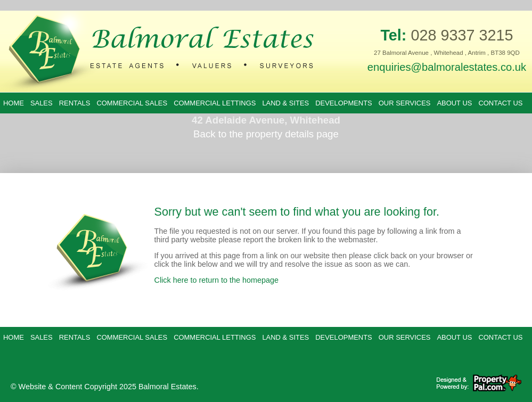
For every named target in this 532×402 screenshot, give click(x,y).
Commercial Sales (132, 103)
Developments (344, 103)
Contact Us (500, 103)
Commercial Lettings (215, 103)
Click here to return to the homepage (217, 280)
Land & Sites (285, 103)
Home (14, 103)
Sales (42, 103)
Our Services (405, 103)
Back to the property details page (266, 134)
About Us (454, 103)
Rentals (75, 103)
